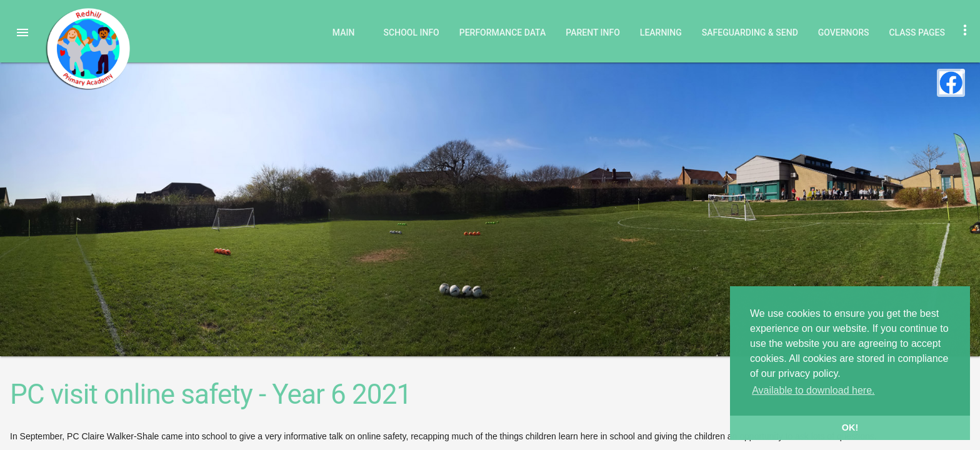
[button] (22, 32)
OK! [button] (850, 427)
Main (344, 32)
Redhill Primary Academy (87, 49)
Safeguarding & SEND (750, 32)
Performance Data (503, 32)
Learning (661, 32)
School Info (412, 32)
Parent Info (593, 32)
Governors (844, 32)
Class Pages (917, 32)
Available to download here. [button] (813, 390)
